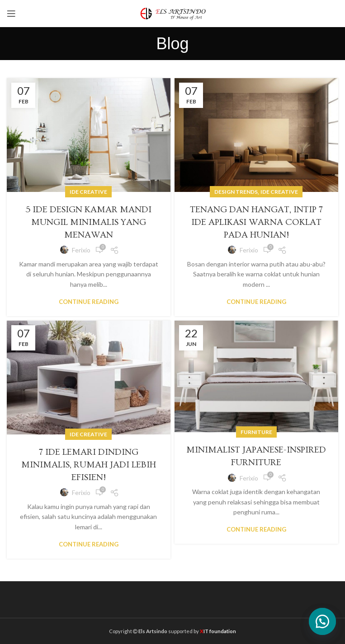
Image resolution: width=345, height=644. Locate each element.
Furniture (256, 432)
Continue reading (89, 302)
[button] (322, 621)
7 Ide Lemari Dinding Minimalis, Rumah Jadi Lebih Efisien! (89, 465)
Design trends (236, 192)
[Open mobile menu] (11, 14)
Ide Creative (88, 192)
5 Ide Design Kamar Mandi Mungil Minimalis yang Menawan (88, 222)
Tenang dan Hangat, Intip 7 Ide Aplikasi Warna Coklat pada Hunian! (256, 222)
